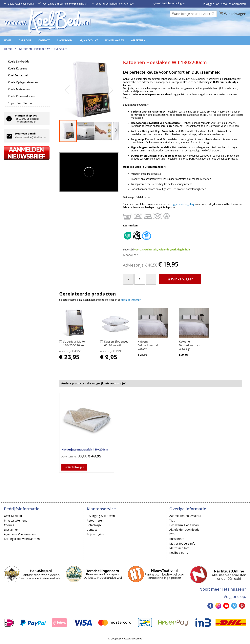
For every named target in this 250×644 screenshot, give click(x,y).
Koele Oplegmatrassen (23, 83)
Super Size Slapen (20, 103)
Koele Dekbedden (20, 62)
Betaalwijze (94, 525)
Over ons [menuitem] (25, 40)
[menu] (125, 40)
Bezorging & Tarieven (101, 516)
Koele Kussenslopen (21, 96)
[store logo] (48, 21)
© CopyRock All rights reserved (125, 638)
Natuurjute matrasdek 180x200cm (85, 449)
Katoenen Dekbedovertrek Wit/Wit (148, 345)
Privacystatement (15, 520)
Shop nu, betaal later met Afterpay (115, 4)
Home (8, 49)
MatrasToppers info (182, 543)
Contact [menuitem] (44, 40)
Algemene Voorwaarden (20, 534)
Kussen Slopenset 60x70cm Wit (116, 343)
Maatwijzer (130, 255)
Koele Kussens (18, 69)
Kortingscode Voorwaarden (22, 539)
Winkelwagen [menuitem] (115, 40)
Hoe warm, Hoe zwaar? (184, 525)
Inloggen (209, 4)
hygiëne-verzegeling (183, 204)
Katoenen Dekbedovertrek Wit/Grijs (189, 345)
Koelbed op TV (179, 553)
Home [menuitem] (8, 40)
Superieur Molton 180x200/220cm (75, 343)
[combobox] (193, 14)
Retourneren (95, 520)
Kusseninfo (177, 539)
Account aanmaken (233, 4)
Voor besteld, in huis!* (65, 4)
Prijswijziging (95, 534)
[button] (67, 90)
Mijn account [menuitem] (89, 40)
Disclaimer (11, 530)
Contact (92, 530)
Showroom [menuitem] (65, 40)
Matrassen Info (179, 548)
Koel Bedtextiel (18, 76)
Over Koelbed (13, 516)
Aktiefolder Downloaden (185, 530)
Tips (172, 520)
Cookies (9, 525)
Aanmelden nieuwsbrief (185, 516)
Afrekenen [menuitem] (138, 40)
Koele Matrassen (19, 90)
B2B (172, 534)
